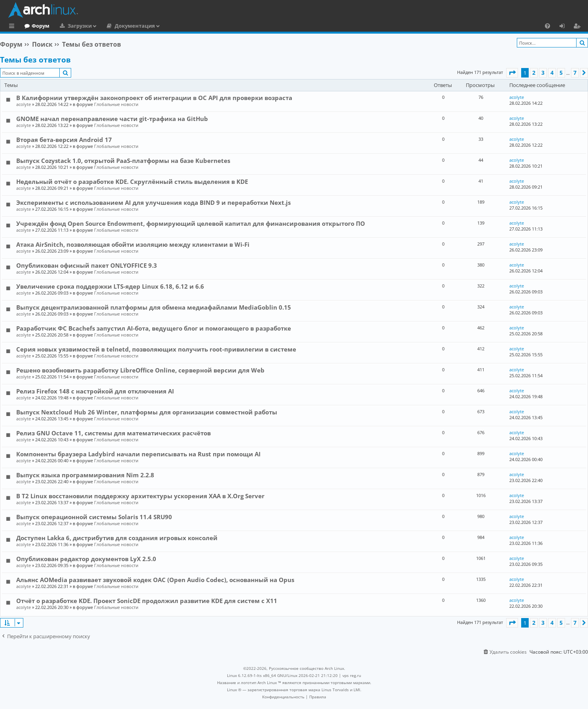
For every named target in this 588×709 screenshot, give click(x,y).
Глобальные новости (116, 104)
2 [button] (534, 73)
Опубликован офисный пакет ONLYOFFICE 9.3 (87, 265)
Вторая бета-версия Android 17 (64, 140)
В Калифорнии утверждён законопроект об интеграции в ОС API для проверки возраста (154, 98)
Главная (36, 26)
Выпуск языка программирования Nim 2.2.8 (85, 475)
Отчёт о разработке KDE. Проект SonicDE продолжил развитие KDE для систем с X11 (147, 601)
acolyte (24, 104)
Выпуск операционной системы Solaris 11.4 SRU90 (94, 517)
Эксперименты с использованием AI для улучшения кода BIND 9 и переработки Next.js (153, 202)
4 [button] (552, 73)
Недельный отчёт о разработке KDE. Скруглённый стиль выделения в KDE (132, 182)
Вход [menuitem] (565, 27)
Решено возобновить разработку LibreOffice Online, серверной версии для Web (140, 370)
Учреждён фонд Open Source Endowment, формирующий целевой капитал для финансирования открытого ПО (191, 223)
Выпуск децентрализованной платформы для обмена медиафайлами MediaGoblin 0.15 (154, 307)
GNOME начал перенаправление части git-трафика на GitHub (112, 119)
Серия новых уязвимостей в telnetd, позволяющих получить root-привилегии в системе (156, 349)
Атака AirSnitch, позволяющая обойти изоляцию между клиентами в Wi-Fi (133, 244)
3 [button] (543, 73)
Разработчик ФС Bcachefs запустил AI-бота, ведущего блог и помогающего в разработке (154, 328)
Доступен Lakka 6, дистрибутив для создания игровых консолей (117, 538)
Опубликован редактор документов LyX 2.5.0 (86, 559)
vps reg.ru (352, 675)
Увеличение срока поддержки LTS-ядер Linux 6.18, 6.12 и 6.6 (110, 286)
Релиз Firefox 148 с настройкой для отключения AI (95, 391)
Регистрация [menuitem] (579, 27)
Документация (167, 26)
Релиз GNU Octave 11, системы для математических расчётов (113, 433)
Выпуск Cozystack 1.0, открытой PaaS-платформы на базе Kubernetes (123, 161)
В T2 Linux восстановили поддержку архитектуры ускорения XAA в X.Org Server (140, 496)
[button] (512, 73)
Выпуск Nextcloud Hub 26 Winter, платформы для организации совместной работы (147, 412)
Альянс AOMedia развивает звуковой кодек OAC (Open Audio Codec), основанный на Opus (155, 580)
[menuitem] (547, 26)
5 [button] (561, 73)
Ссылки (13, 27)
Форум (73, 26)
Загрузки (112, 26)
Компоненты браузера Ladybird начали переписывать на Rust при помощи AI (138, 454)
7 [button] (575, 73)
